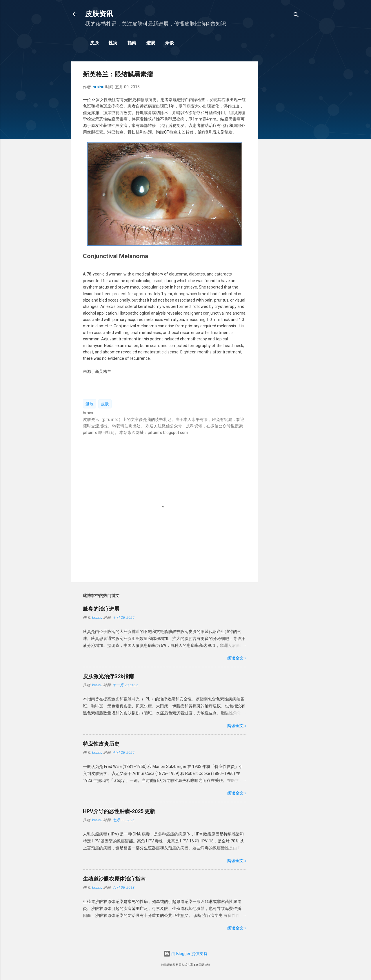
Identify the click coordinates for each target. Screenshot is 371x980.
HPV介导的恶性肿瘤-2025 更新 (119, 811)
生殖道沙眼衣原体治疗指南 (114, 879)
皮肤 (94, 43)
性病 (113, 43)
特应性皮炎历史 (101, 744)
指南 (132, 43)
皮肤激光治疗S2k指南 (108, 676)
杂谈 (170, 43)
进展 (151, 43)
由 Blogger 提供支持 (185, 954)
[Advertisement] (281, 148)
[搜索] (296, 16)
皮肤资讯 (99, 14)
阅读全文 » (237, 658)
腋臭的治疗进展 (101, 609)
